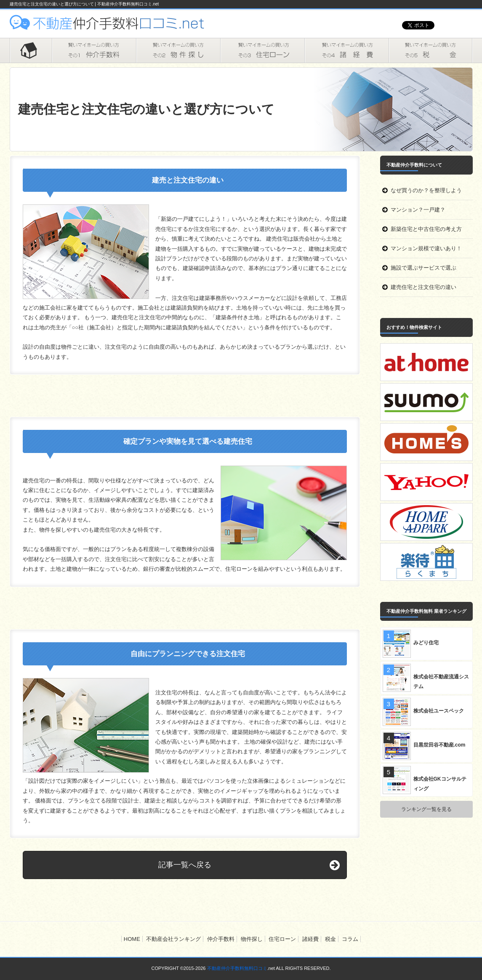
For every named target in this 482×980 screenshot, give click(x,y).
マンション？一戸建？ (418, 210)
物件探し (178, 50)
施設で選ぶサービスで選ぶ (423, 268)
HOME (31, 50)
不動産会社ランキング (173, 939)
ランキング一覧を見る (426, 809)
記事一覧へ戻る (185, 865)
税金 (431, 50)
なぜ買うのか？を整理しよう (426, 190)
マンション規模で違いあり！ (426, 248)
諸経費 (346, 50)
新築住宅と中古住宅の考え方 (426, 229)
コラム (350, 939)
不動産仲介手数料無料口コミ (237, 968)
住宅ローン (262, 50)
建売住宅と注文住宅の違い (423, 287)
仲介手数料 (94, 50)
